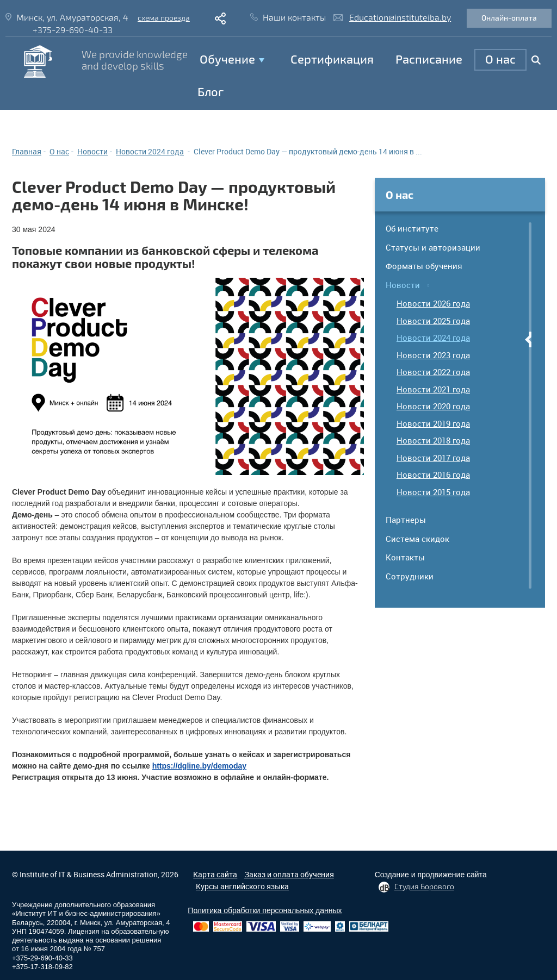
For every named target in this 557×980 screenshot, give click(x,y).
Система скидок (417, 539)
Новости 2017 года (433, 458)
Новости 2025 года (433, 321)
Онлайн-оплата (509, 18)
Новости (403, 285)
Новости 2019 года (433, 423)
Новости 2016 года (433, 475)
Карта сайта (215, 874)
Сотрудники (410, 576)
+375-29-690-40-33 (73, 30)
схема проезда (164, 18)
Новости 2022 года (433, 372)
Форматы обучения (424, 266)
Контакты (405, 557)
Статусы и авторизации (433, 247)
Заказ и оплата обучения (289, 874)
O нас (500, 59)
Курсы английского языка (242, 886)
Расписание (429, 59)
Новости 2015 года (433, 492)
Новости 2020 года (433, 406)
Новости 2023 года (433, 355)
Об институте (412, 228)
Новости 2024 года (433, 338)
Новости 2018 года (433, 440)
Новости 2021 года (433, 389)
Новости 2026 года (433, 303)
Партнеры (406, 520)
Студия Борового (424, 886)
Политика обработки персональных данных (265, 910)
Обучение (227, 59)
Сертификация (332, 59)
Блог (211, 91)
